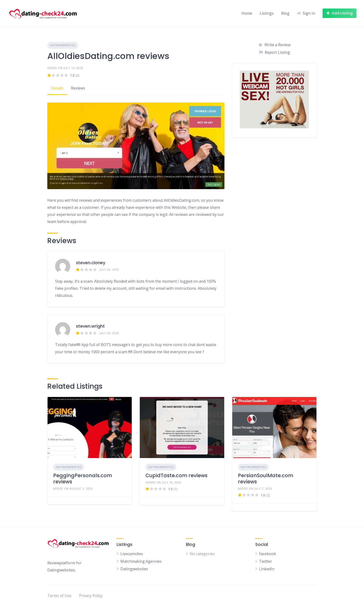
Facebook (268, 554)
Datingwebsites (63, 45)
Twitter (265, 561)
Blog (285, 13)
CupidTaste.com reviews (176, 475)
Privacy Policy (91, 596)
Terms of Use (59, 596)
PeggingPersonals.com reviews (83, 479)
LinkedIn (267, 569)
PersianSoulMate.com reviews (266, 479)
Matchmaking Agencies (141, 561)
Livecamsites (132, 554)
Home (247, 13)
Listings (267, 13)
